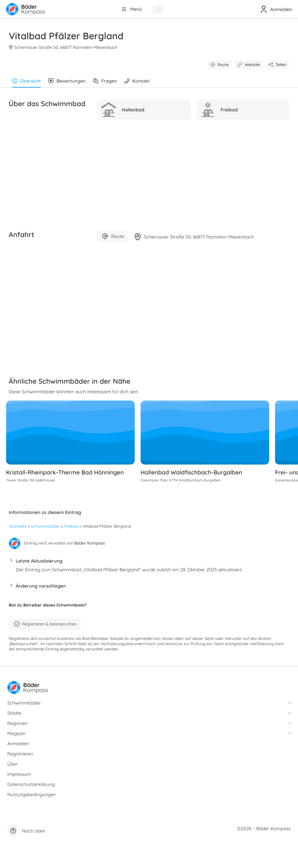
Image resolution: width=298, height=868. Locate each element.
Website (249, 65)
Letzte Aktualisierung (39, 563)
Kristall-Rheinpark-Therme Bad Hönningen (68, 475)
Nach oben (26, 833)
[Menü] (131, 9)
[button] (149, 565)
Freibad (71, 529)
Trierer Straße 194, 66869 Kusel (33, 482)
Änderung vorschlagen (41, 588)
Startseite (18, 529)
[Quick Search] (157, 9)
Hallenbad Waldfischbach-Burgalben (192, 475)
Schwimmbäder (46, 529)
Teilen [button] (277, 65)
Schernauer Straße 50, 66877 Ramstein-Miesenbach (64, 47)
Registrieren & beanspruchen (45, 626)
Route (220, 65)
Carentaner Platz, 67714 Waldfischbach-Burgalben (181, 482)
